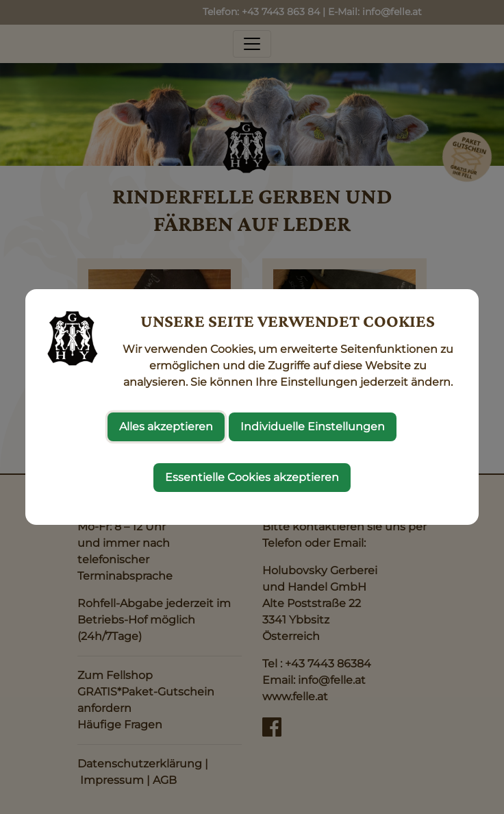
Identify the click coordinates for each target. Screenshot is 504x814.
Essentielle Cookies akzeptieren (252, 477)
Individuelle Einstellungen (313, 427)
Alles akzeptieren (166, 427)
